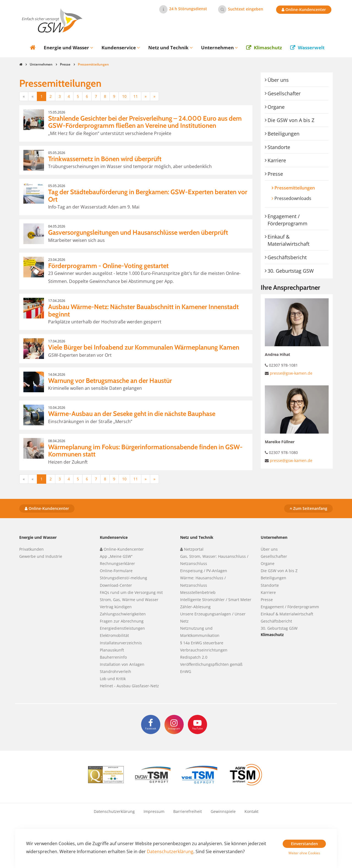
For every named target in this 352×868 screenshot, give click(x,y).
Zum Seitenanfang (308, 508)
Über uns (278, 80)
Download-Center (116, 585)
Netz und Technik (197, 537)
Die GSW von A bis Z (291, 120)
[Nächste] (146, 96)
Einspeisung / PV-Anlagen (204, 571)
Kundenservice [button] (121, 48)
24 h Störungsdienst (188, 9)
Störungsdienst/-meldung (123, 578)
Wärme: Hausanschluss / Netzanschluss (203, 581)
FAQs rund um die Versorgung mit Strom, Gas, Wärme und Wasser (131, 596)
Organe (276, 107)
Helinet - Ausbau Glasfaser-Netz (129, 686)
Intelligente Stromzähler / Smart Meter (216, 600)
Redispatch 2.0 (194, 657)
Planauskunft (112, 650)
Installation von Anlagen (122, 664)
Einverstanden (304, 844)
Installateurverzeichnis (121, 643)
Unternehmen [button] (219, 48)
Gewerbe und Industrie (41, 556)
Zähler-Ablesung (195, 607)
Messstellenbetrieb (198, 592)
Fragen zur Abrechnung (122, 621)
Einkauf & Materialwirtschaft (288, 240)
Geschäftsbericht (287, 257)
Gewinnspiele (223, 811)
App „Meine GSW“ (116, 556)
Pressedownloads (293, 198)
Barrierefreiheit (188, 811)
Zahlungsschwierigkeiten (123, 614)
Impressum (154, 811)
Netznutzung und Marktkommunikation (200, 632)
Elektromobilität (114, 635)
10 (124, 96)
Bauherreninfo (113, 657)
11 (136, 96)
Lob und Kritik (113, 679)
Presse (65, 64)
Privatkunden (31, 549)
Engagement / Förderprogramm (288, 220)
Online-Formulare (116, 571)
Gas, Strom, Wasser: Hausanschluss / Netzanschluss (214, 560)
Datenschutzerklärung (114, 811)
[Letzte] (154, 96)
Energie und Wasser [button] (68, 48)
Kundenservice (114, 537)
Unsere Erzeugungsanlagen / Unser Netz (213, 617)
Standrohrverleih (116, 671)
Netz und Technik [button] (170, 48)
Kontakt (251, 811)
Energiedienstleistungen (122, 628)
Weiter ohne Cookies (304, 853)
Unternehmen (41, 64)
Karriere (277, 160)
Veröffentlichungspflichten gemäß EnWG (211, 668)
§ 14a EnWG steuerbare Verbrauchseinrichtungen (204, 646)
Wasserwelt (311, 48)
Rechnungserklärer (117, 563)
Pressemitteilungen (300, 188)
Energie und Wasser (38, 537)
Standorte (279, 147)
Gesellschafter (284, 93)
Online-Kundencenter (304, 10)
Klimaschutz (268, 48)
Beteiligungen (284, 134)
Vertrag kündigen (116, 607)
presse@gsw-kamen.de (291, 373)
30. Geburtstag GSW (291, 271)
